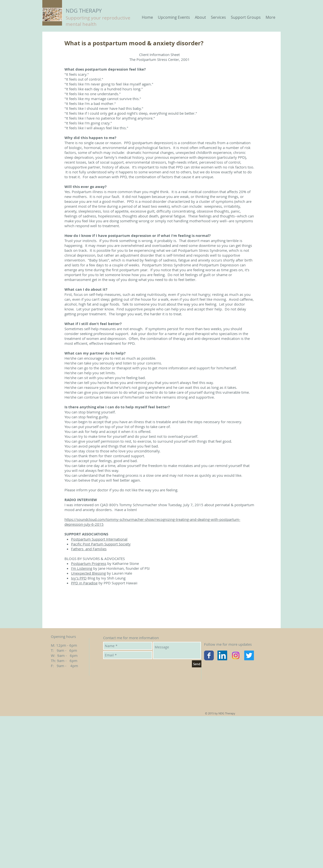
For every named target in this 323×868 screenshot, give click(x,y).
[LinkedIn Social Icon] (222, 655)
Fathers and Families (89, 549)
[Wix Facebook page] (209, 655)
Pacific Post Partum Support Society (101, 544)
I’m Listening (82, 568)
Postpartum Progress (89, 563)
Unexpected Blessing (88, 573)
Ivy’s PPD (79, 578)
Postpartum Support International (99, 539)
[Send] (197, 664)
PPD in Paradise (84, 583)
